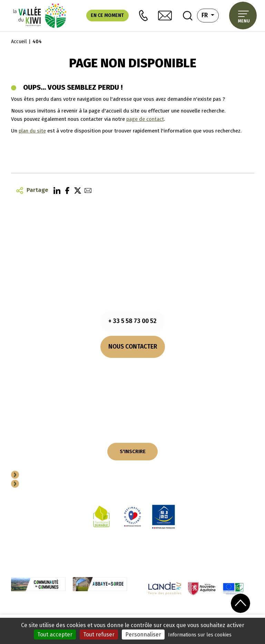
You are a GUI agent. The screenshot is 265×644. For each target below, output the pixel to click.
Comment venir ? (132, 376)
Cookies (89, 614)
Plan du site (176, 614)
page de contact (145, 119)
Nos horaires (132, 368)
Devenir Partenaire (47, 476)
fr (210, 15)
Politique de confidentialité (130, 614)
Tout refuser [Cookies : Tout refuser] (99, 635)
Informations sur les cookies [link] (200, 635)
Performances (208, 614)
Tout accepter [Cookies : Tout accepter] (55, 635)
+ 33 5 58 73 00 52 (132, 321)
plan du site (32, 131)
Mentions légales (58, 614)
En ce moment (107, 15)
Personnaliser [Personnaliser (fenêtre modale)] (143, 635)
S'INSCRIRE (133, 451)
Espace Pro (37, 485)
